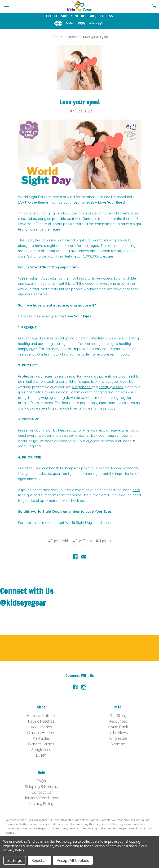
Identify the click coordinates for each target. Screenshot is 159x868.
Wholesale (118, 738)
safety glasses (111, 387)
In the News (118, 733)
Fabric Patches (41, 721)
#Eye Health (59, 541)
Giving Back (118, 727)
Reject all (39, 860)
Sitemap (118, 744)
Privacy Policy (41, 804)
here (136, 490)
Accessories (41, 727)
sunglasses (82, 387)
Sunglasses (41, 750)
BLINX (41, 755)
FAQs (41, 781)
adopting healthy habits (57, 344)
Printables (41, 738)
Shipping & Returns (41, 787)
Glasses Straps (41, 744)
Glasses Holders (41, 733)
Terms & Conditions (41, 798)
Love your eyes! (79, 102)
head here (102, 523)
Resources (118, 721)
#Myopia (103, 541)
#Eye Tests (82, 541)
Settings (15, 860)
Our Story (118, 716)
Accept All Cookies (73, 860)
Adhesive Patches (41, 716)
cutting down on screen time (77, 398)
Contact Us (41, 792)
